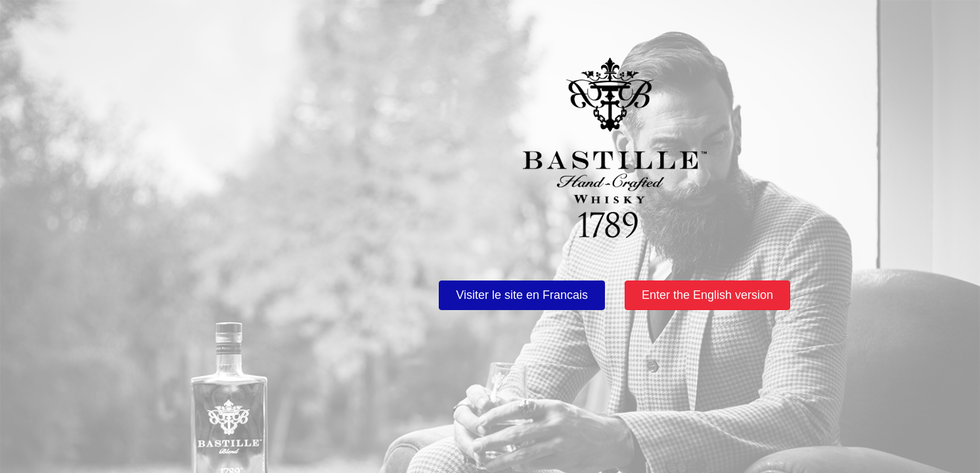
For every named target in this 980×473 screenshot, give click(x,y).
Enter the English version (707, 295)
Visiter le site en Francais (522, 295)
